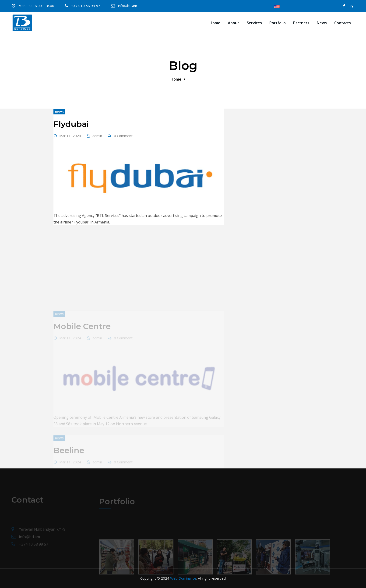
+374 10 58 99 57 (86, 6)
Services (254, 23)
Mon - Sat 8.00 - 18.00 (36, 6)
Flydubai (71, 124)
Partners (301, 23)
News (322, 23)
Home (215, 23)
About (234, 23)
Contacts (343, 23)
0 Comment (123, 136)
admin (97, 136)
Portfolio (278, 23)
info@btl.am (128, 6)
